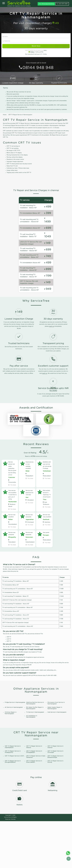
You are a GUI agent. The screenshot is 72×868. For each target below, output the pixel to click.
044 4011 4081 (52, 722)
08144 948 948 (38, 68)
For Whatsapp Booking (46, 4)
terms (45, 50)
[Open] (4, 3)
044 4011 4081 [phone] (62, 4)
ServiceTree (7, 864)
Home (5, 115)
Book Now (36, 46)
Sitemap (13, 866)
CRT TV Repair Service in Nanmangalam (20, 115)
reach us (52, 373)
